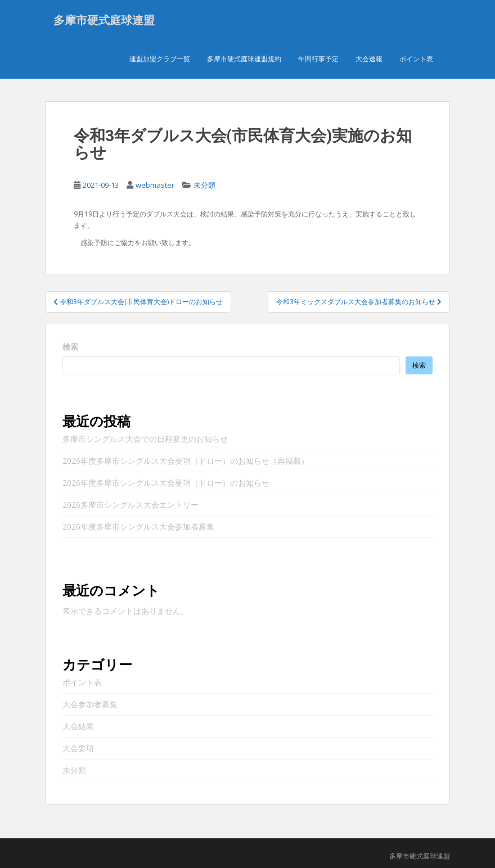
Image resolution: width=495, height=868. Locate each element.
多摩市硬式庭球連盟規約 (244, 59)
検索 (70, 347)
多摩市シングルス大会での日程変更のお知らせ (145, 439)
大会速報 (369, 59)
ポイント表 (416, 59)
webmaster (155, 186)
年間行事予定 (318, 59)
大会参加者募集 (90, 705)
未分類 (204, 186)
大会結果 (78, 727)
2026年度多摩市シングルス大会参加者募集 (138, 527)
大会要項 (78, 749)
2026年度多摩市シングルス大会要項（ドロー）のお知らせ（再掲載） (186, 461)
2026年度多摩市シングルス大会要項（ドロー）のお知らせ (166, 483)
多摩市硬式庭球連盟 (104, 20)
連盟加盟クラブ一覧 (160, 59)
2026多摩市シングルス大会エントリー (130, 505)
